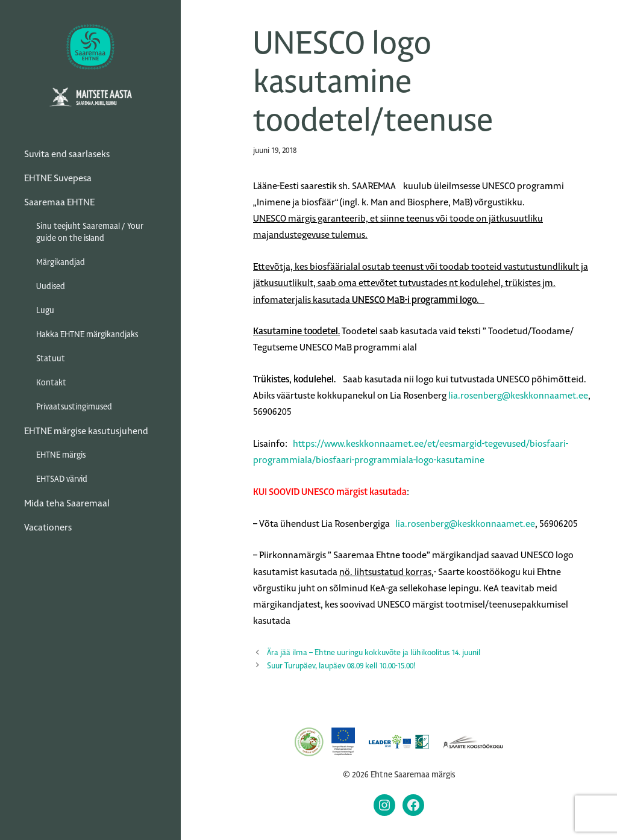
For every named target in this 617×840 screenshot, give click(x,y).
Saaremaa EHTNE (59, 202)
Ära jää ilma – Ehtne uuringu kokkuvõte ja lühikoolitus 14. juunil (374, 652)
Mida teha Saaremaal (67, 503)
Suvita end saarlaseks (67, 154)
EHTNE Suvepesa (58, 178)
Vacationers (48, 527)
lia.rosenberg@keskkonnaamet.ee (518, 395)
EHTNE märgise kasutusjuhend (86, 431)
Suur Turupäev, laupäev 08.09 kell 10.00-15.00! (341, 666)
